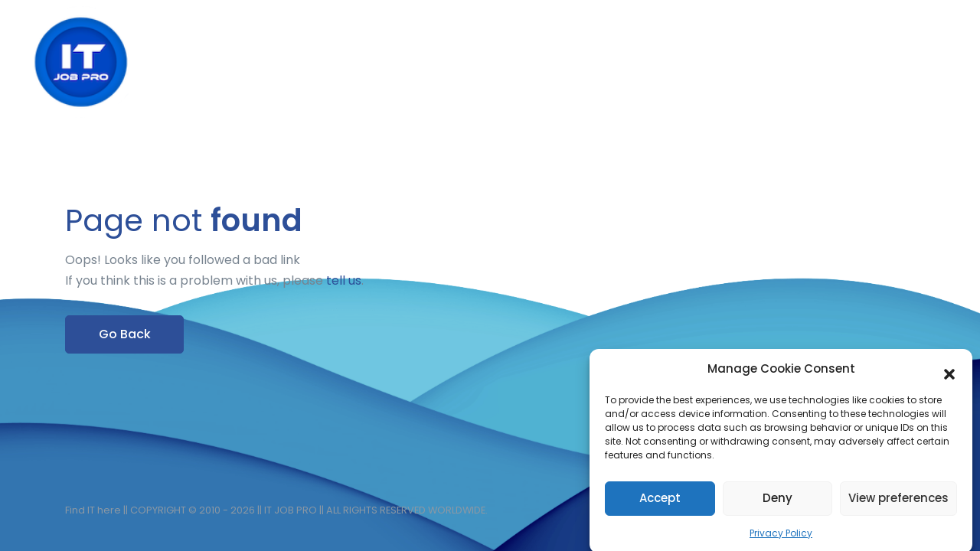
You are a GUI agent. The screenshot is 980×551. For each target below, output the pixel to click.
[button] (949, 374)
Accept (660, 502)
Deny (777, 502)
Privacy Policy (781, 538)
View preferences (898, 502)
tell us (344, 280)
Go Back (125, 334)
